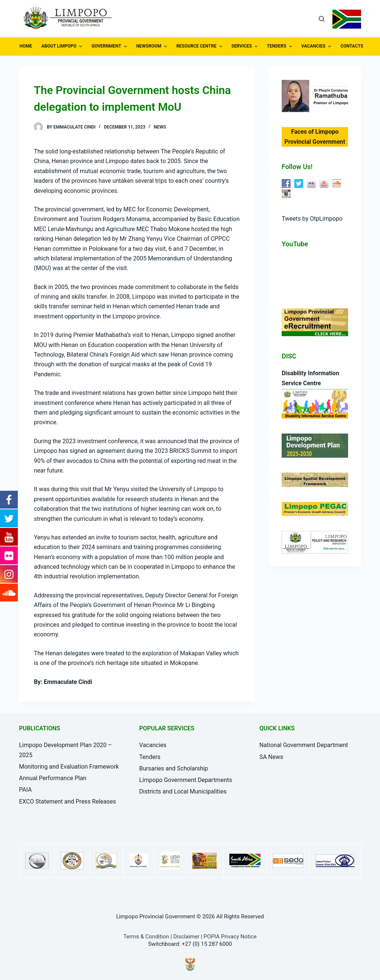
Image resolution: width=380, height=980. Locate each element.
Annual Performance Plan (53, 778)
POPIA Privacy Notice (230, 937)
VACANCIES (317, 46)
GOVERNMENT (110, 46)
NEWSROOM (153, 46)
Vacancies (153, 745)
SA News (271, 757)
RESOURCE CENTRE (200, 46)
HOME (26, 46)
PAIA (25, 790)
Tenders (150, 757)
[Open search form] (322, 19)
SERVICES (245, 46)
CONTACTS (356, 46)
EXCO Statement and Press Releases (67, 801)
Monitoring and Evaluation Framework (69, 767)
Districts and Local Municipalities (183, 791)
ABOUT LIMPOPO (63, 46)
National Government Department (304, 745)
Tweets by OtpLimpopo (312, 219)
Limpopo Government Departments (186, 780)
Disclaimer (186, 937)
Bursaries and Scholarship (174, 768)
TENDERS (280, 46)
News (160, 127)
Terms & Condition (146, 937)
